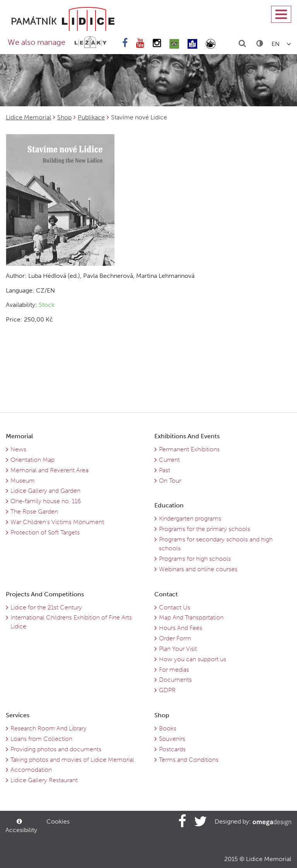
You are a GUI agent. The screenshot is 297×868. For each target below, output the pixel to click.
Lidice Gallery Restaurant (44, 780)
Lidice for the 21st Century (46, 607)
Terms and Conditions (189, 760)
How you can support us (193, 659)
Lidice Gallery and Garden (45, 491)
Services (18, 715)
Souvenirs (172, 739)
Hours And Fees (181, 628)
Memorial (19, 436)
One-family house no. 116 (46, 501)
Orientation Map (32, 460)
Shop (64, 117)
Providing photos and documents (56, 749)
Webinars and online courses (198, 569)
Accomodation (31, 770)
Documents (175, 680)
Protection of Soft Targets (45, 532)
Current (169, 460)
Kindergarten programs (190, 518)
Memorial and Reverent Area (49, 470)
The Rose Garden (34, 511)
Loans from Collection (41, 739)
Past (165, 470)
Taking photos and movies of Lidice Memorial (72, 760)
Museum (23, 481)
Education (169, 505)
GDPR (167, 690)
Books (168, 728)
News (18, 449)
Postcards (172, 749)
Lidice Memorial (28, 117)
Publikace (91, 117)
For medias (174, 670)
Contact (166, 594)
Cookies (58, 821)
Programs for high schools (195, 559)
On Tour (170, 481)
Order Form (175, 638)
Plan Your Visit (178, 649)
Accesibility (20, 826)
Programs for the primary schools (205, 529)
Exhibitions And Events (187, 436)
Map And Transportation (191, 617)
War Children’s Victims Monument (57, 522)
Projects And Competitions (45, 594)
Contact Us (175, 607)
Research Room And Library (49, 728)
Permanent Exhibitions (189, 449)
